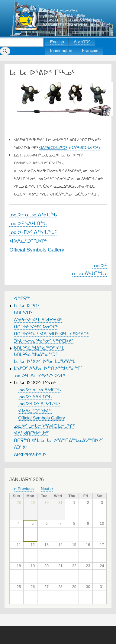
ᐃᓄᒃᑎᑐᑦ (82, 42)
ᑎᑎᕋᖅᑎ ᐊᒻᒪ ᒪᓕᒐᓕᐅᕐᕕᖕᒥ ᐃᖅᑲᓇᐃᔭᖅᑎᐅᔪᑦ (59, 440)
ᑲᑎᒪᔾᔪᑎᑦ (23, 313)
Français (90, 51)
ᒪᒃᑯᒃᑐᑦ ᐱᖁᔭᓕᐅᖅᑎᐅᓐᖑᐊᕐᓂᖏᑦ (48, 368)
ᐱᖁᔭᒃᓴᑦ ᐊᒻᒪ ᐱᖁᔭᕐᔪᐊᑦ (38, 320)
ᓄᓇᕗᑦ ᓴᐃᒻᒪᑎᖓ (28, 223)
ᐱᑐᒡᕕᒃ (21, 447)
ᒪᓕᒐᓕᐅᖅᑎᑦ (27, 306)
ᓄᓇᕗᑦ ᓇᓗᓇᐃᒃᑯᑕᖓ (33, 215)
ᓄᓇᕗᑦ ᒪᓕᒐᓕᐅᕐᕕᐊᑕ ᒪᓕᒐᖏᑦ (44, 426)
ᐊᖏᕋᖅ (22, 298)
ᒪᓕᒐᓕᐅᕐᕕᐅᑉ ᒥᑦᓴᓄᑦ (35, 383)
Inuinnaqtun (61, 51)
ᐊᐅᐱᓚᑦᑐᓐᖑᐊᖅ (28, 241)
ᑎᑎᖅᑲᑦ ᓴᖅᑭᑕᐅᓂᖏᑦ (36, 327)
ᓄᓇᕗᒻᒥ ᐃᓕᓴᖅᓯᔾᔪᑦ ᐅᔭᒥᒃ (39, 376)
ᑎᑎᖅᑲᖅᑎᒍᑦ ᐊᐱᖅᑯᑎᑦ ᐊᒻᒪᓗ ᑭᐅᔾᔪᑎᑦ (51, 334)
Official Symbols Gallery (37, 250)
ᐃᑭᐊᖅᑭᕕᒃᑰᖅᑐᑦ (30, 455)
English (57, 42)
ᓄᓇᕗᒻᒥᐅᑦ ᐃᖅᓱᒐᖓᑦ (33, 232)
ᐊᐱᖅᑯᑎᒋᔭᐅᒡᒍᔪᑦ (31, 433)
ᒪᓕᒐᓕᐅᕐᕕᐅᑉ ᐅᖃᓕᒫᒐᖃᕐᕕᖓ (45, 361)
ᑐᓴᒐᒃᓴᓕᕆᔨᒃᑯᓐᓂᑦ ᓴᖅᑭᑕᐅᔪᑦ (44, 341)
